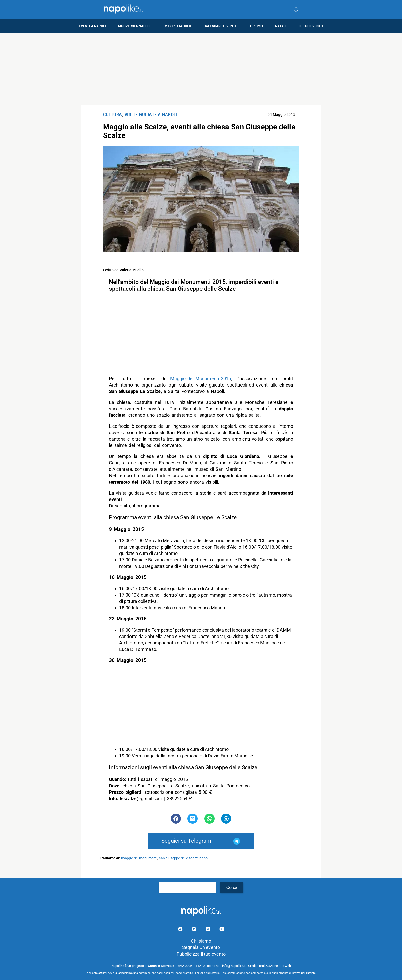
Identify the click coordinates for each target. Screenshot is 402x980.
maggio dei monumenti (139, 858)
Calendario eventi (220, 26)
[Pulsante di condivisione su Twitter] (193, 819)
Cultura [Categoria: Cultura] (113, 115)
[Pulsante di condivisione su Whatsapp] (209, 819)
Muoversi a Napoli (134, 26)
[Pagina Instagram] (195, 930)
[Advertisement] (201, 69)
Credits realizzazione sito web (270, 966)
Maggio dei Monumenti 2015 (201, 378)
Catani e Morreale (161, 966)
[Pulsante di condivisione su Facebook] (176, 819)
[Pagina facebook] (181, 930)
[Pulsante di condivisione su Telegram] (226, 819)
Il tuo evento (311, 26)
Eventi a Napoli (92, 26)
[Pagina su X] (208, 930)
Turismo (255, 26)
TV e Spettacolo (177, 26)
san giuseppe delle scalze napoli (184, 858)
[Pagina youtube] (222, 930)
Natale (281, 26)
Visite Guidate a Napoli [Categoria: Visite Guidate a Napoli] (151, 115)
